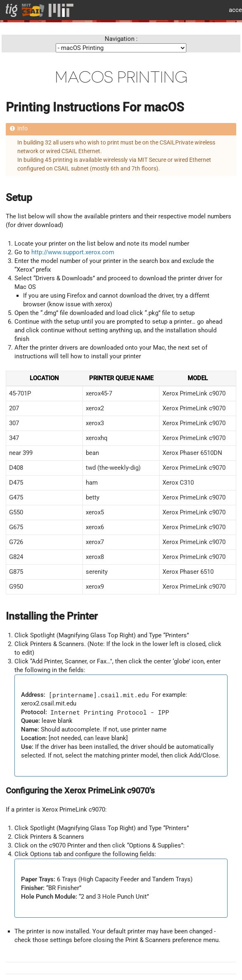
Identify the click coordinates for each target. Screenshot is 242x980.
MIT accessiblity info (233, 10)
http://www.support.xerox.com (73, 252)
